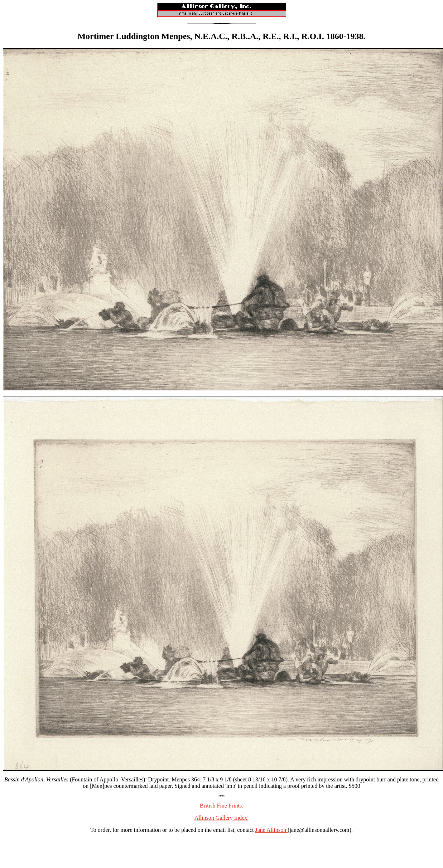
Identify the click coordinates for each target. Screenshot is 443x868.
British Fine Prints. (222, 806)
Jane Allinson (272, 830)
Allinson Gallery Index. (222, 818)
